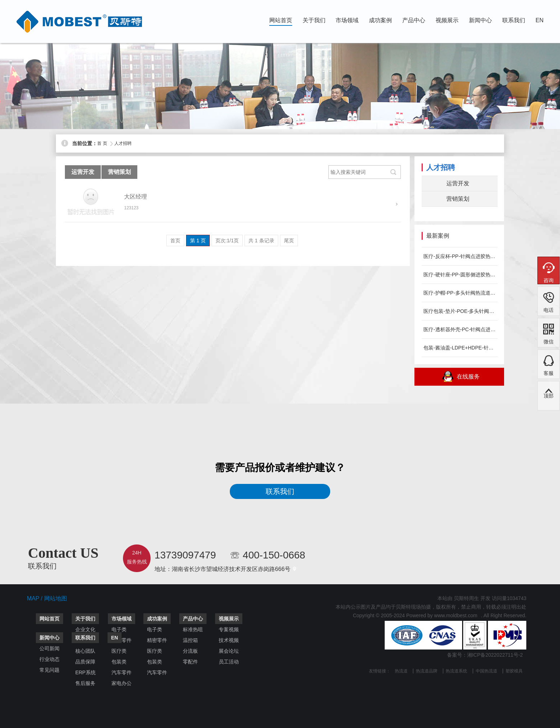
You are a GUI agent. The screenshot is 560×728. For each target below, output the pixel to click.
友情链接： (380, 671)
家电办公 (122, 683)
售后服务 (85, 683)
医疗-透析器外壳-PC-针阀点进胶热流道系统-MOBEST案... (460, 329)
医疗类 (119, 651)
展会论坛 (229, 651)
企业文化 (85, 629)
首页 (175, 241)
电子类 (119, 629)
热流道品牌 (427, 671)
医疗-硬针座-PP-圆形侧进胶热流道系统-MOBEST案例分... (460, 275)
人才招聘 (123, 143)
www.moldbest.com (456, 615)
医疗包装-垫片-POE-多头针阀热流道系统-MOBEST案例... (460, 311)
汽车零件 (122, 672)
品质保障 (85, 662)
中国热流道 (487, 671)
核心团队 (85, 651)
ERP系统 (86, 672)
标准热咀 (193, 629)
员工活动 (229, 662)
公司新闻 (49, 648)
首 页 (102, 143)
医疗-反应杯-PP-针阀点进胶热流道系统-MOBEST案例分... (460, 256)
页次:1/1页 (227, 241)
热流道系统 (456, 671)
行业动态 (49, 659)
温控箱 (190, 640)
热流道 (401, 671)
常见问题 (49, 670)
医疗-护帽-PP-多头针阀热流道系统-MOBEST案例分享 (460, 293)
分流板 (190, 651)
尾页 (289, 241)
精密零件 (157, 640)
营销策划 (119, 172)
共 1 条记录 (261, 241)
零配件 (190, 662)
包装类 (119, 662)
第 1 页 (198, 241)
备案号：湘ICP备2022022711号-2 (485, 655)
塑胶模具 (514, 671)
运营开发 (83, 172)
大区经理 (136, 197)
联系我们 (280, 491)
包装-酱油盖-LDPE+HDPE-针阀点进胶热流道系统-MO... (460, 348)
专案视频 (229, 629)
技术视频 (229, 640)
